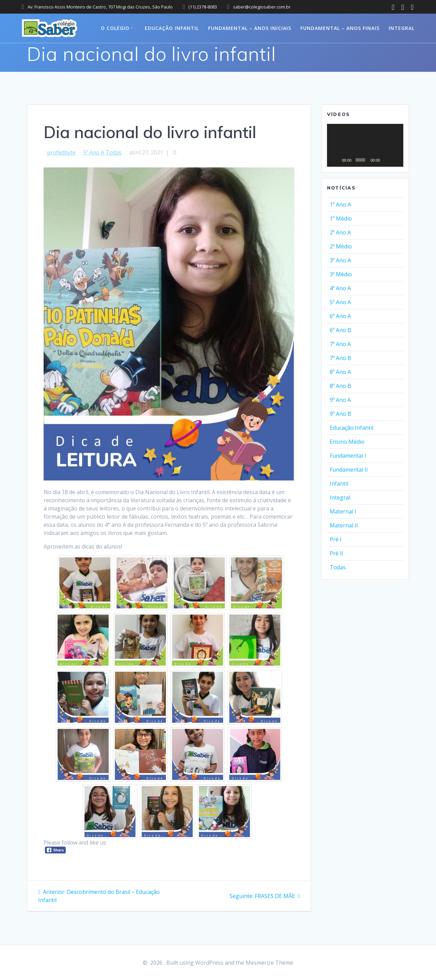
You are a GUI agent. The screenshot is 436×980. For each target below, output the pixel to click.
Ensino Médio (347, 442)
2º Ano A (340, 232)
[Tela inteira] (396, 160)
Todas (114, 152)
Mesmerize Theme (269, 963)
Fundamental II (349, 470)
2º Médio (341, 246)
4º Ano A (340, 288)
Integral (402, 28)
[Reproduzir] (336, 160)
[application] (365, 145)
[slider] (360, 160)
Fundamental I (348, 456)
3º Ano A (340, 260)
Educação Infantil (172, 28)
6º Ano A (340, 316)
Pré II (337, 553)
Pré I (336, 539)
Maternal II (344, 525)
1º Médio (341, 218)
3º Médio (341, 274)
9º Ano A (340, 400)
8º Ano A (340, 372)
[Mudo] (386, 160)
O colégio (115, 28)
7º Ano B (340, 358)
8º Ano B (340, 386)
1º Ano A (340, 205)
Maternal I (343, 511)
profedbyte (61, 152)
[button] (365, 145)
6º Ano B (340, 330)
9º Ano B (340, 414)
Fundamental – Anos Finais (340, 28)
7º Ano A (340, 344)
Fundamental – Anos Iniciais (250, 28)
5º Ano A (94, 152)
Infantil (339, 484)
